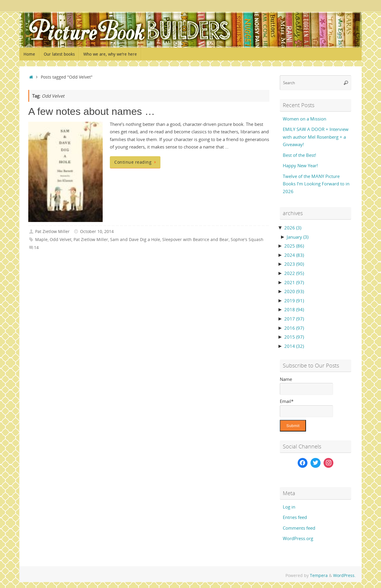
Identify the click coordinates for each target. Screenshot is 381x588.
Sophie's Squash (247, 240)
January (298, 237)
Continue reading (136, 162)
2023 (294, 264)
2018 (294, 309)
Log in (289, 507)
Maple (41, 240)
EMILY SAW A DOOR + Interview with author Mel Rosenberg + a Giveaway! (316, 137)
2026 (293, 228)
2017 (294, 319)
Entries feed (295, 517)
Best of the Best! (299, 155)
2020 (294, 291)
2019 (294, 301)
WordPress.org (298, 538)
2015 (294, 337)
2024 (294, 255)
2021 (294, 282)
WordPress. (344, 576)
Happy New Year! (300, 165)
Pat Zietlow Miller (52, 232)
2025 (294, 246)
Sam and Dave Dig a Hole (135, 240)
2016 (294, 328)
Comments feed (299, 528)
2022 (294, 273)
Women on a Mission (305, 119)
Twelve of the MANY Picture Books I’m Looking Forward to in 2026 (316, 184)
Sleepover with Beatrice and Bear (195, 240)
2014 (294, 346)
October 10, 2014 (97, 232)
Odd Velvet (61, 240)
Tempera (319, 576)
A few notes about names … (92, 111)
